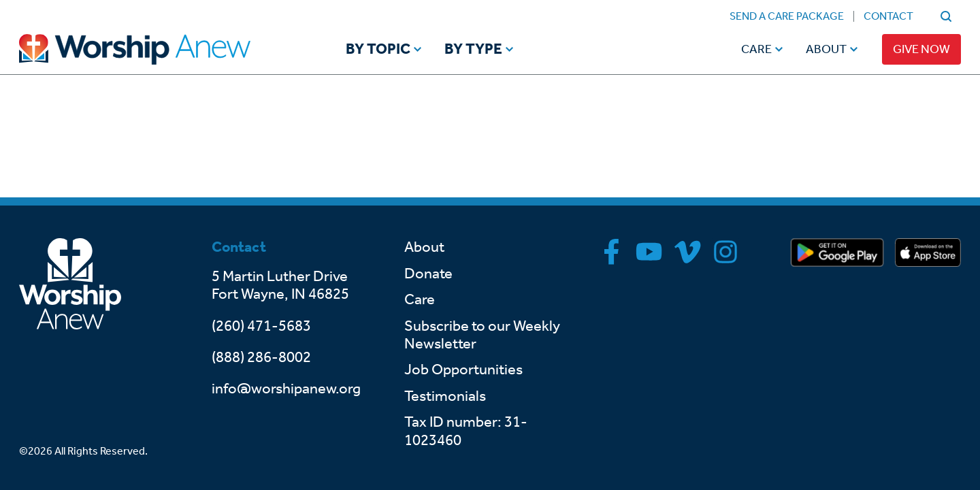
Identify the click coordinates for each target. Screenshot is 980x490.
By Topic (378, 50)
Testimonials (445, 396)
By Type (473, 50)
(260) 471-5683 (261, 326)
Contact (888, 16)
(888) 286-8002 (261, 357)
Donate (428, 274)
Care (756, 49)
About (826, 49)
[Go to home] (161, 49)
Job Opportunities (463, 370)
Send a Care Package (787, 16)
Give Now (921, 49)
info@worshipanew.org (286, 389)
